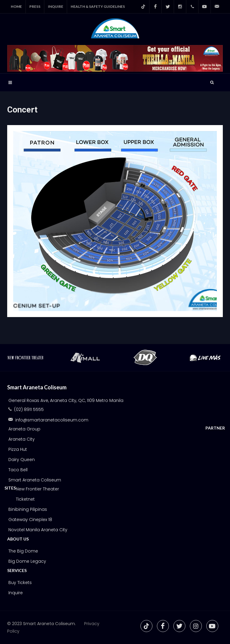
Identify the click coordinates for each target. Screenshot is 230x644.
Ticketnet (25, 499)
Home (16, 6)
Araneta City (22, 439)
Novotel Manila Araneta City (38, 530)
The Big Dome (23, 551)
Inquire (16, 593)
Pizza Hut (18, 449)
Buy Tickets (20, 583)
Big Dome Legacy (27, 561)
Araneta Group (24, 429)
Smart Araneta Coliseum (35, 480)
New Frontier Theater (37, 489)
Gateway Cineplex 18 (30, 520)
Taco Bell (18, 470)
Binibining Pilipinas (28, 509)
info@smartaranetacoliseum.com (52, 420)
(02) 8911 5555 (29, 409)
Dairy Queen (22, 460)
